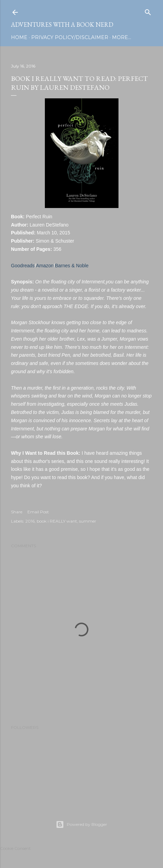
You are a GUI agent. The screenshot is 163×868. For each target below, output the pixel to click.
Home (19, 37)
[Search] (148, 11)
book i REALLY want (57, 521)
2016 (30, 521)
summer (88, 521)
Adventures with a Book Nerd (62, 25)
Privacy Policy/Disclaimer (70, 37)
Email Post (38, 512)
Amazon (45, 266)
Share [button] (17, 512)
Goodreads (23, 266)
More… (122, 37)
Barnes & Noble (72, 266)
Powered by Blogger (81, 824)
